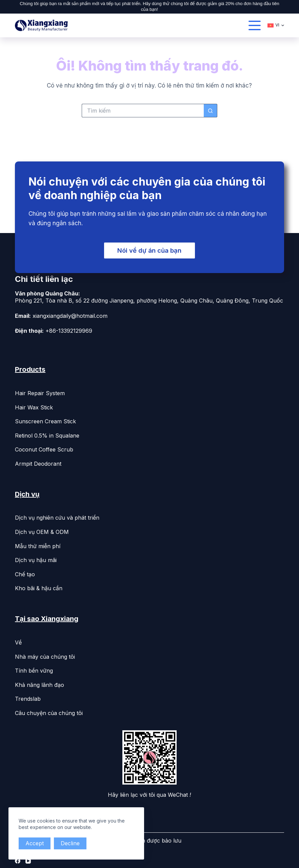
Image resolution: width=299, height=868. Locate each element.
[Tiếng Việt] (276, 25)
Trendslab (28, 698)
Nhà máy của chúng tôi (45, 655)
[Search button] (211, 111)
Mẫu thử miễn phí (38, 545)
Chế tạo (25, 573)
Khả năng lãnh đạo (39, 683)
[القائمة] (255, 25)
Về (18, 641)
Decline (72, 843)
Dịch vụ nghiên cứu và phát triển (57, 517)
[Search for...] (143, 111)
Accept (35, 843)
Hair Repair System (40, 392)
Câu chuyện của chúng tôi (49, 712)
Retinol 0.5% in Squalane (47, 434)
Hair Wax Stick (34, 406)
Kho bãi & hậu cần (39, 587)
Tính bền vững (34, 670)
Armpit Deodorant (38, 462)
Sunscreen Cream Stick (45, 420)
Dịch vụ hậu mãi (36, 559)
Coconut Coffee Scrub (44, 448)
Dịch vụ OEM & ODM (42, 531)
